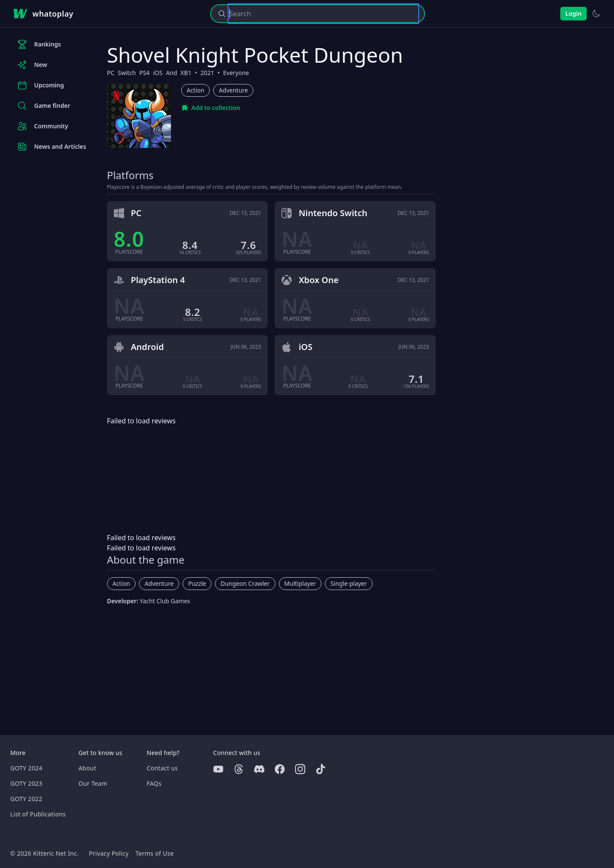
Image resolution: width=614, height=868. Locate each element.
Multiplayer (300, 583)
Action (195, 90)
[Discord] (259, 769)
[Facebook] (280, 769)
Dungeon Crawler (245, 583)
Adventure (233, 90)
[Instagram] (300, 769)
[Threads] (239, 769)
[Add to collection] (211, 108)
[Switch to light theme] (596, 14)
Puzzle (197, 583)
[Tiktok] (321, 769)
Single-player (349, 583)
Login (573, 13)
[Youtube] (218, 769)
